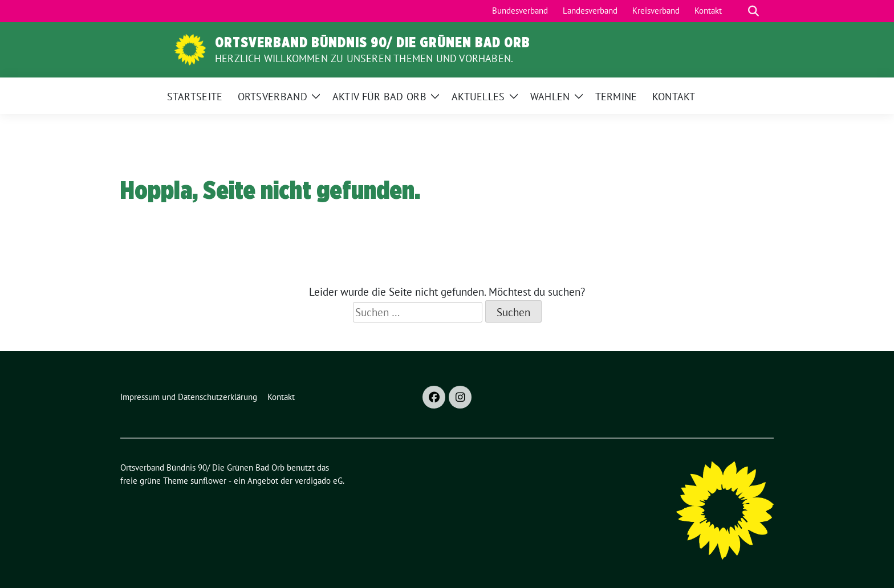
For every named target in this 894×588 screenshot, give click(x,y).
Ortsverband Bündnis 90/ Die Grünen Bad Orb (373, 42)
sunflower (208, 481)
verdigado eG (319, 481)
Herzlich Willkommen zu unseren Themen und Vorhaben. (364, 58)
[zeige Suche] (753, 11)
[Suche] (737, 11)
